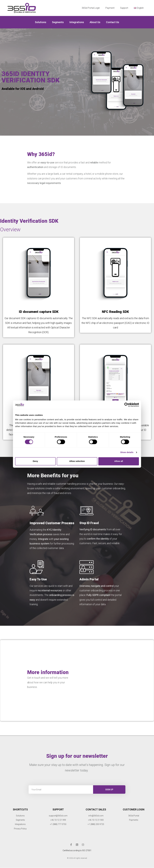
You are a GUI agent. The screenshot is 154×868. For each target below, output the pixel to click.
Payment (110, 8)
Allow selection (77, 461)
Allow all (119, 461)
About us (95, 22)
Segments (58, 22)
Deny (35, 461)
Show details (127, 452)
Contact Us (113, 22)
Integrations (77, 22)
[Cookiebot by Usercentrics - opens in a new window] (126, 405)
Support (124, 8)
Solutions (41, 22)
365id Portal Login (91, 8)
